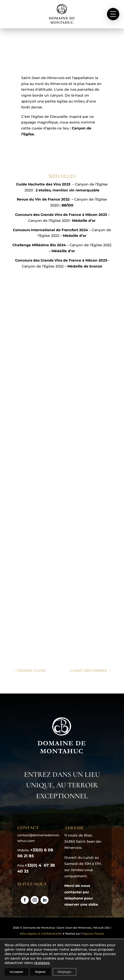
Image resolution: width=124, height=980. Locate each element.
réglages (42, 963)
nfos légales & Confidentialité (41, 934)
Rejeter (40, 972)
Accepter (16, 972)
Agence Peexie (94, 934)
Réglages (64, 972)
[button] (113, 14)
